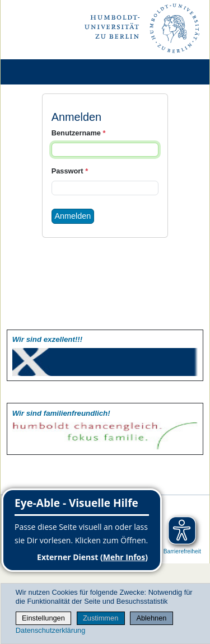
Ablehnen (151, 618)
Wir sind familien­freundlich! (61, 413)
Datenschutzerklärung (50, 630)
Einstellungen (43, 618)
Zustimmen (101, 618)
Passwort (70, 171)
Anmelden (73, 216)
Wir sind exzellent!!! (47, 339)
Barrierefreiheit (182, 551)
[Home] (40, 72)
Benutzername (79, 133)
